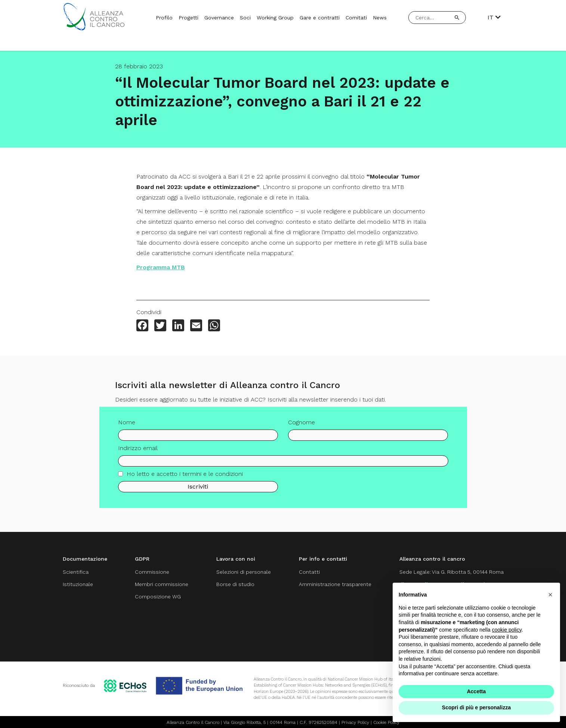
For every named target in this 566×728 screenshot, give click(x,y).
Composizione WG (157, 596)
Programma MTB (161, 267)
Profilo (164, 18)
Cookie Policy (386, 722)
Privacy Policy (355, 722)
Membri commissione (161, 584)
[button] (550, 595)
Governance (219, 18)
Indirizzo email (138, 452)
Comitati (356, 18)
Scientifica (76, 572)
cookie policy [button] (507, 630)
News (380, 18)
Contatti (308, 572)
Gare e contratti (320, 18)
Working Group (275, 18)
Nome (127, 426)
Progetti (188, 18)
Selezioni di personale (243, 572)
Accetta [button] (477, 691)
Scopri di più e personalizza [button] (476, 707)
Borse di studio (234, 584)
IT (494, 18)
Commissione (151, 572)
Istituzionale (78, 584)
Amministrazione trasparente (334, 584)
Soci (245, 18)
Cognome (301, 426)
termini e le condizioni (213, 478)
